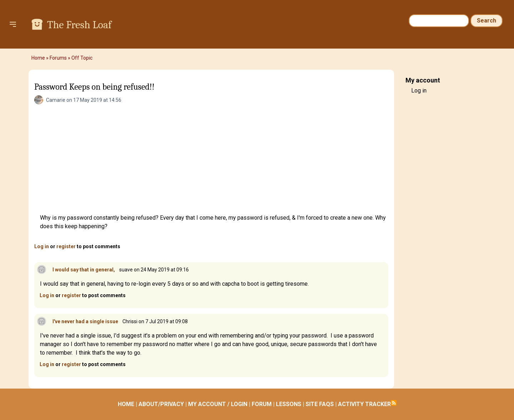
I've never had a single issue (85, 321)
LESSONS (289, 404)
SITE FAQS (320, 404)
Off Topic (82, 58)
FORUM (262, 404)
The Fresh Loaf (79, 25)
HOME (126, 404)
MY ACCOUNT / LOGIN (218, 404)
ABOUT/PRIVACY (161, 404)
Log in (42, 246)
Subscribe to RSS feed (394, 403)
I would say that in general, (84, 270)
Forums (58, 58)
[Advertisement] (214, 160)
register (66, 246)
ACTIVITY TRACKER (364, 404)
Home (38, 58)
